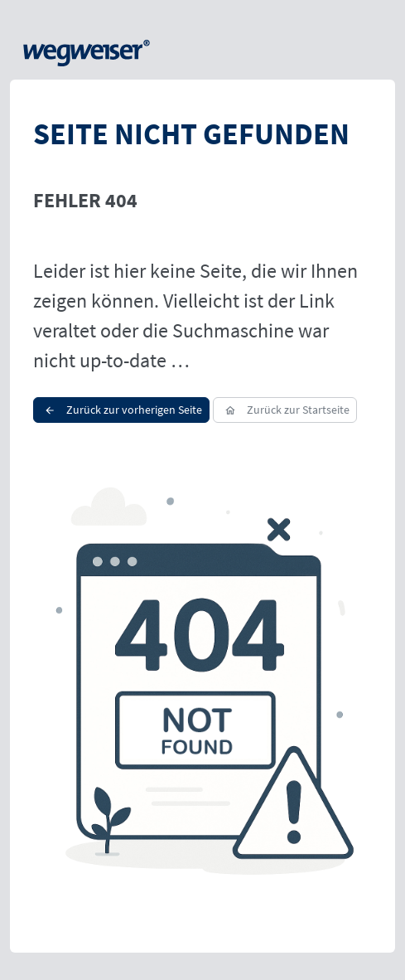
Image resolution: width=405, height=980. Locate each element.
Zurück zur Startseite (284, 410)
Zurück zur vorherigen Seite (121, 410)
